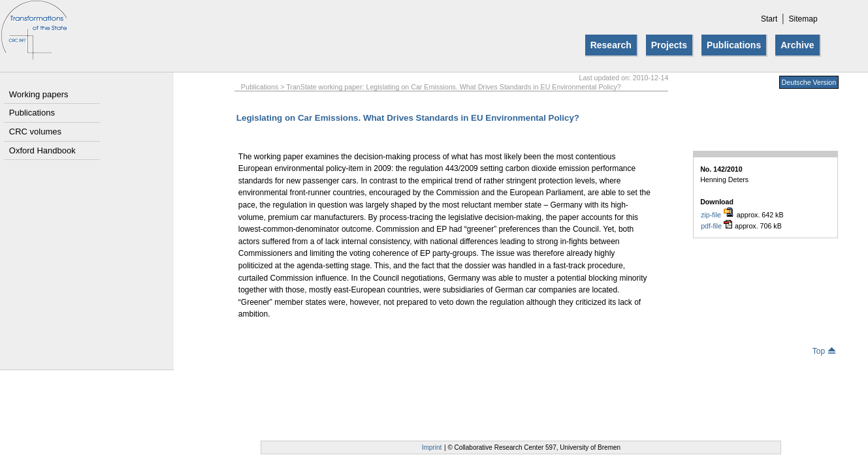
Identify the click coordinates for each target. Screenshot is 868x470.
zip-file (717, 214)
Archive (797, 45)
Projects (669, 45)
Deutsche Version (809, 82)
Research (611, 45)
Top (824, 351)
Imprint (432, 447)
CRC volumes (35, 132)
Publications (734, 45)
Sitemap (803, 19)
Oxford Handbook (42, 150)
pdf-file (716, 226)
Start (769, 19)
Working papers (39, 94)
